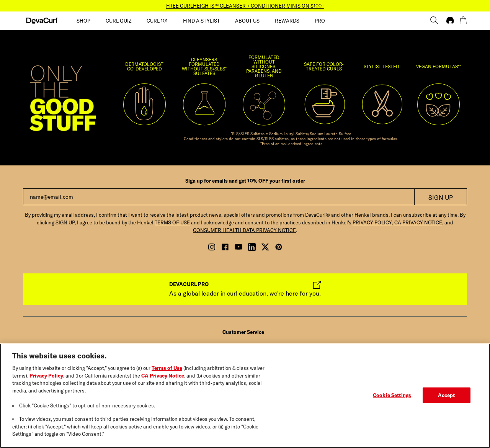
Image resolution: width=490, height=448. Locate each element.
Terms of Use (167, 370)
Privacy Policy (46, 377)
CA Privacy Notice (163, 377)
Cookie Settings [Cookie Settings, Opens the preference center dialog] (392, 397)
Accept (447, 397)
